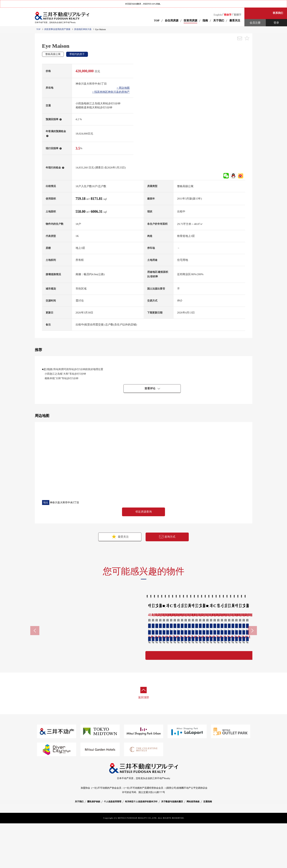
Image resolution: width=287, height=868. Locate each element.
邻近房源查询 (144, 512)
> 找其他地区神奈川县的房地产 (111, 92)
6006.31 (97, 211)
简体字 (228, 15)
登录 (276, 23)
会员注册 (255, 23)
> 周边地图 (123, 88)
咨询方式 (167, 537)
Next (252, 655)
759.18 (81, 199)
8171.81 (97, 199)
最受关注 (120, 536)
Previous (35, 655)
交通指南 (208, 847)
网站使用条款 (193, 847)
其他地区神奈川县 (83, 29)
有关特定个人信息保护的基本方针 (141, 847)
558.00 (81, 211)
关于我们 (79, 847)
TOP (157, 21)
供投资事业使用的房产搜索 (57, 29)
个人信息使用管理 (113, 847)
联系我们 (278, 13)
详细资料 (62, 700)
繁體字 (238, 15)
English (218, 15)
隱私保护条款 (94, 847)
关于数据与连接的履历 (172, 847)
